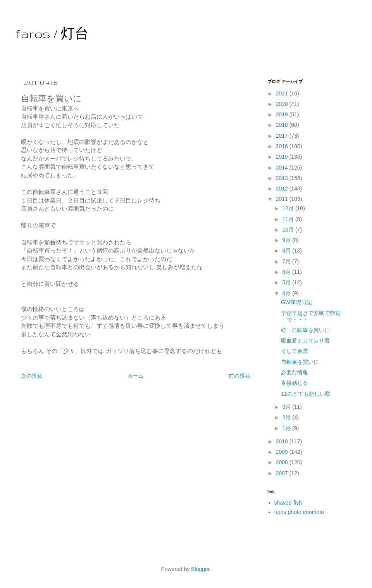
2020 (283, 104)
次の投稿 (32, 376)
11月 (288, 219)
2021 (283, 93)
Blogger (200, 569)
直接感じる (294, 383)
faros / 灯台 (52, 34)
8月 (287, 251)
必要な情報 (294, 372)
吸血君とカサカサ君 (305, 341)
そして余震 (294, 351)
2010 (283, 441)
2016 (283, 146)
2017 (283, 136)
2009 (283, 452)
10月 (288, 230)
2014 (283, 168)
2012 (283, 189)
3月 (287, 407)
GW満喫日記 (296, 302)
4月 (287, 293)
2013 (283, 178)
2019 (283, 114)
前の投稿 (239, 376)
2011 (283, 199)
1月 (287, 428)
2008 (283, 462)
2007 (283, 473)
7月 (287, 261)
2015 (283, 157)
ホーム (136, 376)
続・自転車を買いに (305, 330)
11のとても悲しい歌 (306, 394)
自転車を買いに (300, 362)
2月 (287, 417)
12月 (288, 208)
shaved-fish (288, 503)
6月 (287, 272)
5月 (287, 282)
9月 (287, 240)
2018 (283, 125)
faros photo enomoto (299, 512)
